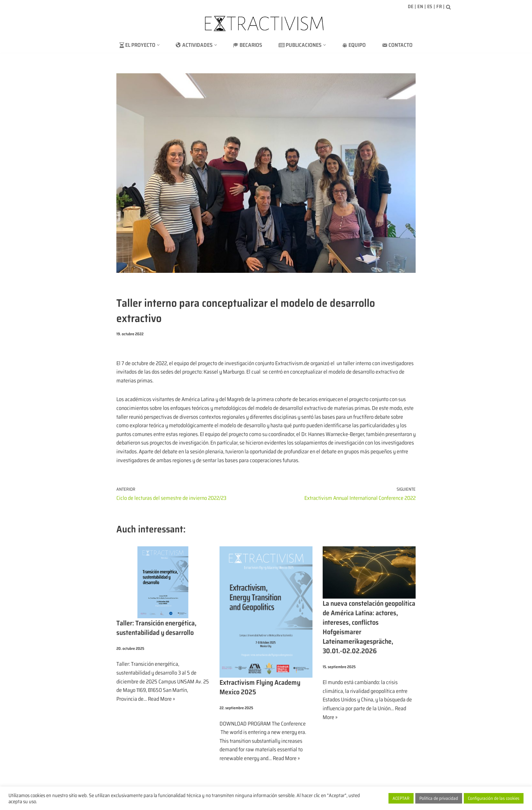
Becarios (248, 45)
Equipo (354, 45)
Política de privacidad (439, 798)
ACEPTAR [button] (401, 798)
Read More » (161, 699)
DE (411, 6)
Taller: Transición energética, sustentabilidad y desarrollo (156, 628)
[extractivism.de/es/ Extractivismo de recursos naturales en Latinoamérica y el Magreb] (266, 24)
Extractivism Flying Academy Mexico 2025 (260, 687)
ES (430, 6)
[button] (158, 45)
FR (439, 6)
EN (420, 6)
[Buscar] (448, 7)
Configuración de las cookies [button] (494, 798)
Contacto (397, 45)
